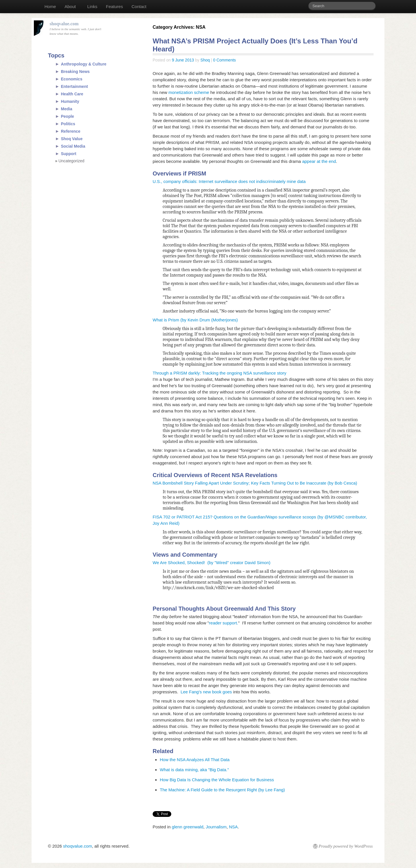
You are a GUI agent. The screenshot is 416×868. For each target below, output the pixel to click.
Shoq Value (72, 139)
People (67, 116)
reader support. (223, 623)
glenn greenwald (188, 827)
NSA (233, 827)
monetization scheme (189, 92)
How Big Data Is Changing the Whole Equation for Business (217, 780)
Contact (139, 6)
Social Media (73, 146)
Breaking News (75, 72)
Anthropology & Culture (84, 64)
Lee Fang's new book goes (206, 692)
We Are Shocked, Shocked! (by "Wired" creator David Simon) (212, 563)
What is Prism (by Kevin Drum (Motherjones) (195, 320)
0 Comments (224, 60)
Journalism (216, 827)
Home (50, 6)
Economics (72, 79)
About (70, 6)
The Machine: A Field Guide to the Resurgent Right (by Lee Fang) (222, 790)
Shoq (205, 60)
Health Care (72, 94)
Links (92, 6)
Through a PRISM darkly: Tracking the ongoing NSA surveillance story (219, 373)
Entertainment (74, 86)
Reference (71, 131)
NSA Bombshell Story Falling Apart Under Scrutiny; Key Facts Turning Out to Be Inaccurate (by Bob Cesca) (255, 483)
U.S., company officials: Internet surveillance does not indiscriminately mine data (229, 181)
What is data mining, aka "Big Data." (194, 770)
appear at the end (319, 161)
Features (114, 6)
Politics (68, 124)
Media (67, 109)
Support (69, 154)
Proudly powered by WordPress (346, 846)
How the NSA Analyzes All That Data (195, 760)
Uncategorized (71, 161)
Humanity (70, 101)
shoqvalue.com (78, 846)
